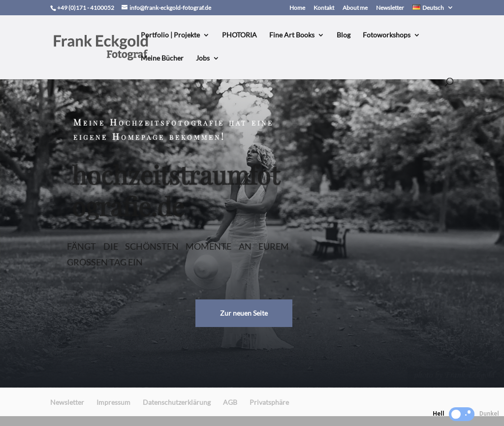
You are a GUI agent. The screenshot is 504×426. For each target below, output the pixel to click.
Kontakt (324, 8)
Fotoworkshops (387, 35)
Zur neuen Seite (244, 313)
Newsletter (390, 8)
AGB (230, 402)
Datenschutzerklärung (177, 402)
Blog (344, 35)
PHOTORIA (239, 35)
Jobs (203, 58)
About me (355, 8)
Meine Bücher (162, 58)
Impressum (113, 402)
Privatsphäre (269, 402)
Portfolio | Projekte (170, 35)
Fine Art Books (292, 35)
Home (297, 8)
